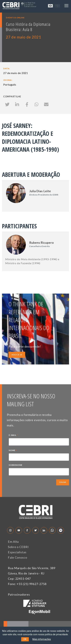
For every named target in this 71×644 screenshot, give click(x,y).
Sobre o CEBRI (18, 547)
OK (25, 639)
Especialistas (17, 552)
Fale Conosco (18, 557)
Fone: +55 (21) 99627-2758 (27, 584)
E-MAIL (13, 436)
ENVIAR (63, 482)
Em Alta (13, 542)
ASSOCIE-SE (17, 355)
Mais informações (42, 639)
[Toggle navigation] (66, 6)
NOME (13, 451)
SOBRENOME (15, 465)
